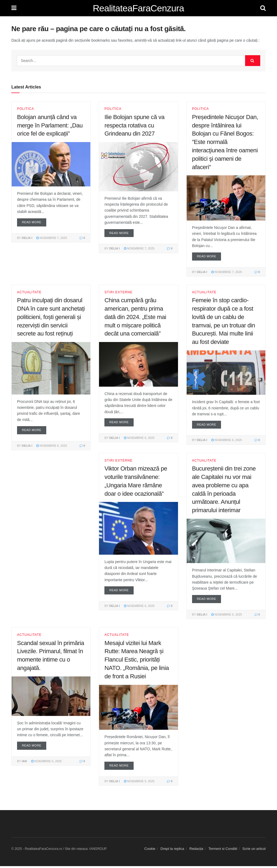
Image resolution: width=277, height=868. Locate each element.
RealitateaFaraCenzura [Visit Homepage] (138, 8)
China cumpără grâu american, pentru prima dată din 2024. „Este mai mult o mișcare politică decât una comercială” (135, 317)
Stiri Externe (118, 293)
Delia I (27, 238)
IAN (24, 763)
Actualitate (29, 293)
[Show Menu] (14, 8)
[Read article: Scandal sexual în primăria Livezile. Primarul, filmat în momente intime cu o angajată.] (51, 698)
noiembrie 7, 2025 (52, 238)
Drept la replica (172, 851)
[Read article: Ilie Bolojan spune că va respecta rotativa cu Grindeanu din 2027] (138, 167)
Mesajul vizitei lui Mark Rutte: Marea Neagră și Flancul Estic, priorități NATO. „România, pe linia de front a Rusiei (137, 661)
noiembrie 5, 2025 (227, 616)
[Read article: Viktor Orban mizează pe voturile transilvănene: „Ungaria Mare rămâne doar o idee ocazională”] (138, 529)
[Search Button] (263, 8)
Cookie (150, 851)
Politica (26, 109)
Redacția (196, 851)
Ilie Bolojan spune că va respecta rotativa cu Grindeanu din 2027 (134, 125)
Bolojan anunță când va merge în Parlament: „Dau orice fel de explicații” (50, 125)
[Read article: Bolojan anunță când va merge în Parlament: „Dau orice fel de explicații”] (51, 164)
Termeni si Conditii (223, 851)
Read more (34, 222)
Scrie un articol (254, 851)
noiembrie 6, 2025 (52, 446)
